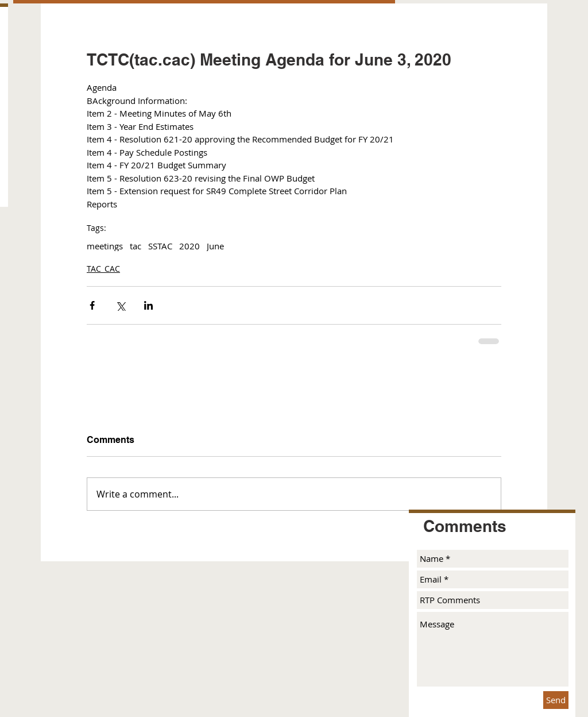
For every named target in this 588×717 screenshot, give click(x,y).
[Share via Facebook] (92, 305)
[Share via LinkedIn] (148, 305)
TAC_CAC (103, 269)
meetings (105, 246)
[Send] (556, 700)
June (215, 246)
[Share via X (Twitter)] (120, 305)
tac (136, 246)
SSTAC (160, 246)
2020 (189, 246)
